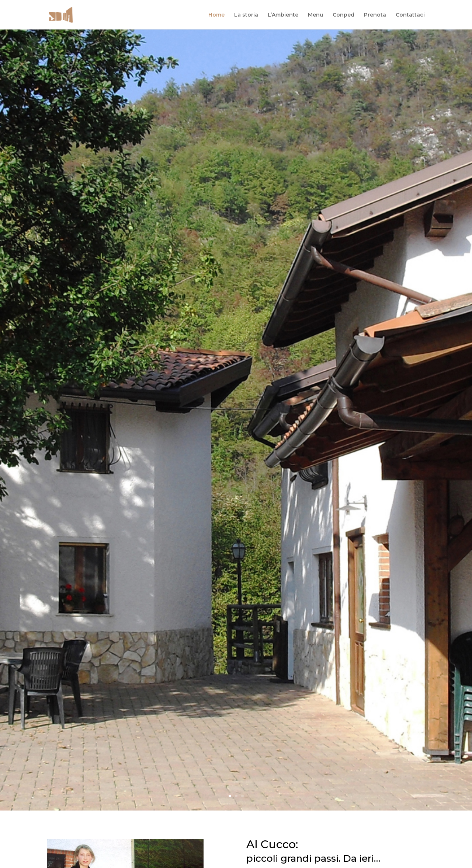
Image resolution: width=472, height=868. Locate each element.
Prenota (375, 15)
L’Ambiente (283, 15)
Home (216, 15)
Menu (315, 15)
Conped (343, 15)
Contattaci (410, 15)
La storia (246, 15)
